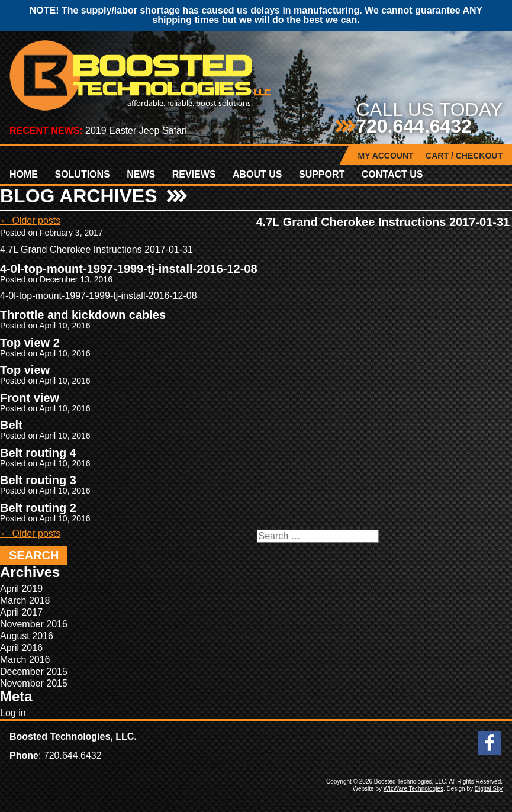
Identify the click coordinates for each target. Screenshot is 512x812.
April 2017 (21, 612)
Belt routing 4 (38, 453)
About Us (257, 175)
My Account (386, 156)
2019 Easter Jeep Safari (136, 130)
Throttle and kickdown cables (83, 315)
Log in (13, 713)
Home (24, 175)
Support (322, 175)
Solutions (82, 175)
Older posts (30, 220)
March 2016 (25, 660)
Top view (25, 370)
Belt (11, 425)
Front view (30, 398)
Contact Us (392, 175)
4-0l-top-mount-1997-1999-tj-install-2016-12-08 (129, 269)
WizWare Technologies (413, 789)
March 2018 (25, 600)
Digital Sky (489, 789)
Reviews (194, 175)
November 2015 (34, 683)
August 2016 (27, 636)
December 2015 (34, 671)
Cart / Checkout (464, 156)
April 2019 (21, 589)
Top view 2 (30, 343)
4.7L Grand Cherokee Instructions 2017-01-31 (383, 222)
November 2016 (34, 624)
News (141, 175)
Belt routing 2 (38, 508)
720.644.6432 (414, 126)
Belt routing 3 (38, 480)
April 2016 (21, 648)
